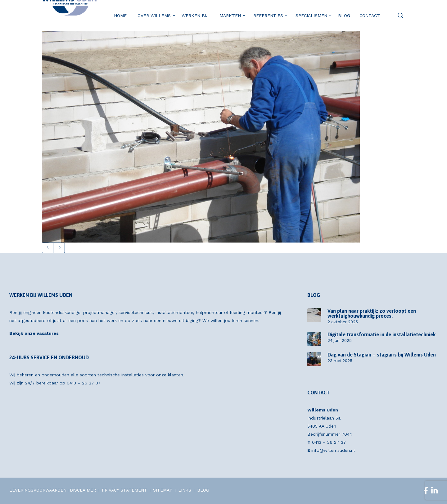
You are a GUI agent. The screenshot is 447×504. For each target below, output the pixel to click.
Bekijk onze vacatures (34, 333)
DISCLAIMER (83, 490)
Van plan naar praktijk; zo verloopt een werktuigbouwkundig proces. (372, 313)
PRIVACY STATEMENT (124, 490)
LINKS (185, 490)
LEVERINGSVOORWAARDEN (38, 490)
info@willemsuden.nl (333, 450)
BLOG (203, 490)
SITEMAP (163, 490)
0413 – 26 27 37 (84, 383)
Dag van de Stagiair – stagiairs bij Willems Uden (382, 355)
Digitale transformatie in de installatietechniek (382, 334)
